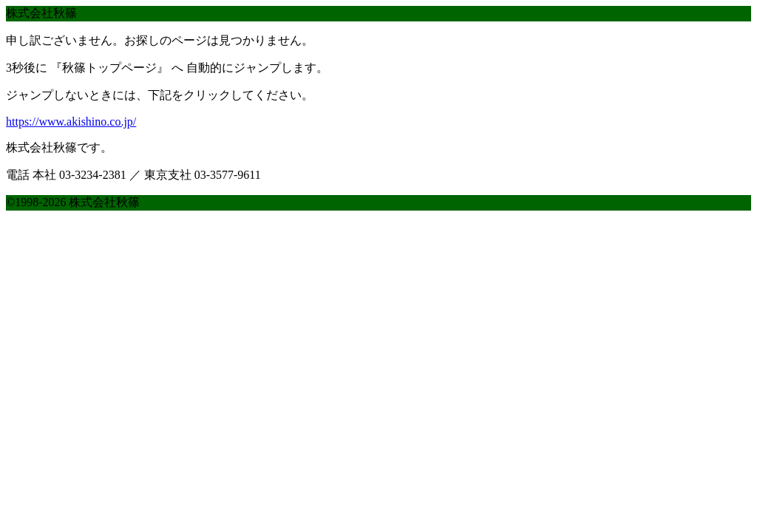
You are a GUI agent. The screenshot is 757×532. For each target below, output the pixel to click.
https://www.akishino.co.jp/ (71, 122)
